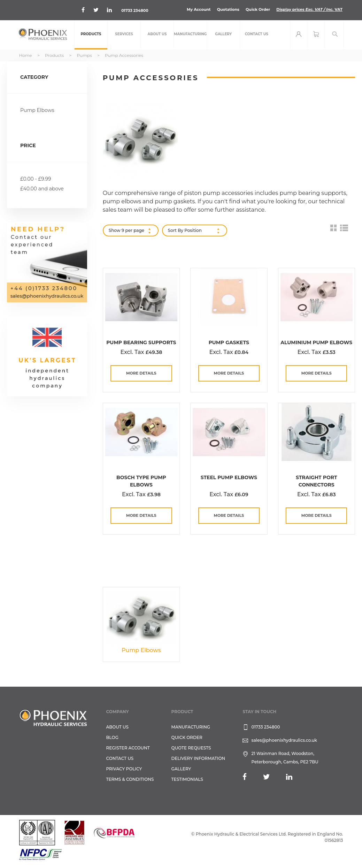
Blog (112, 737)
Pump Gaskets (229, 342)
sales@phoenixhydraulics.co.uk (284, 740)
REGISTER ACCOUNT (128, 748)
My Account (199, 9)
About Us (118, 727)
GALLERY (181, 769)
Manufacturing (191, 727)
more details (141, 373)
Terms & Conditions (130, 779)
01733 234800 (135, 10)
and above (42, 189)
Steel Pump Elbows (229, 477)
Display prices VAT (309, 9)
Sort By (176, 230)
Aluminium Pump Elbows (316, 342)
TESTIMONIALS (187, 779)
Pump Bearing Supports (141, 342)
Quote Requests (191, 748)
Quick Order (258, 9)
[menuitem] (91, 35)
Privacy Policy (124, 769)
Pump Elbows (37, 110)
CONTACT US (120, 758)
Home (26, 55)
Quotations (228, 9)
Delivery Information (198, 758)
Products (55, 55)
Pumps (85, 55)
